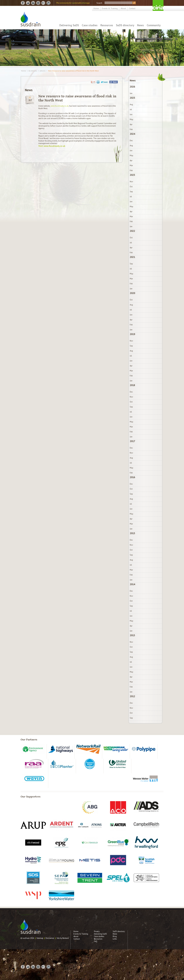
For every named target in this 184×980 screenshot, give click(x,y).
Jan (131, 93)
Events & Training (110, 8)
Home (96, 8)
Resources (107, 25)
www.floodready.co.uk (60, 106)
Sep (131, 192)
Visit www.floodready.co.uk (52, 146)
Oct (131, 187)
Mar (131, 165)
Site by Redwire (63, 938)
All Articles (33, 71)
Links (115, 939)
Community (154, 25)
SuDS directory (125, 25)
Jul (131, 109)
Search (99, 3)
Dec (131, 141)
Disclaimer (50, 938)
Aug (131, 104)
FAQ (96, 941)
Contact (132, 8)
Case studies (90, 25)
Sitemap (40, 938)
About (123, 8)
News (140, 25)
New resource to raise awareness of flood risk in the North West (73, 71)
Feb (131, 129)
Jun (131, 114)
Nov (131, 182)
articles (43, 71)
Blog (115, 936)
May (131, 119)
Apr (131, 124)
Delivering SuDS (69, 25)
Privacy (97, 931)
